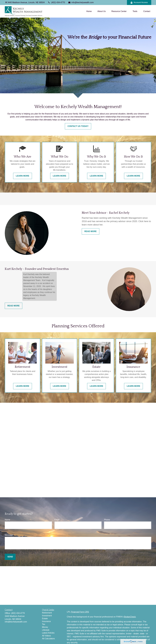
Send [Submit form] (10, 557)
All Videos (47, 636)
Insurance (46, 621)
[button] (89, 11)
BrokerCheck (130, 617)
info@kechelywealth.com (81, 2)
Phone (107, 520)
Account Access (139, 2)
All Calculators (48, 639)
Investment (47, 616)
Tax (44, 624)
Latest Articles (48, 633)
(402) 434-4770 (56, 2)
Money (45, 627)
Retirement (47, 613)
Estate (45, 618)
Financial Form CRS (80, 612)
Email (57, 520)
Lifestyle (46, 630)
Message (9, 535)
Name (7, 520)
